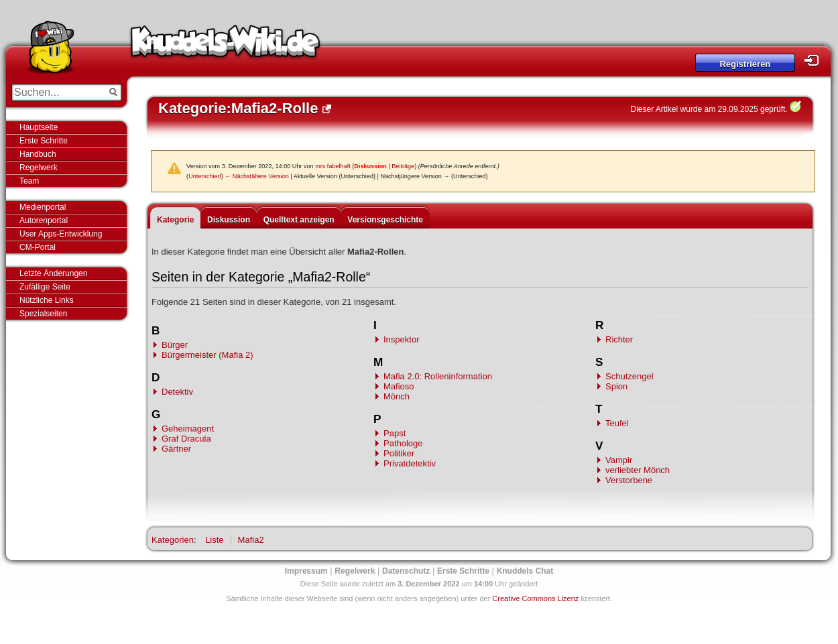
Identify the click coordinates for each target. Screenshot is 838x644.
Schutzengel (630, 376)
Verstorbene (629, 480)
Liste (214, 540)
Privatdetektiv (410, 463)
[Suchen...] (57, 92)
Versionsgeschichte (385, 220)
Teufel (617, 423)
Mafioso (399, 386)
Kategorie (175, 220)
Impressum (306, 571)
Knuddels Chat (525, 571)
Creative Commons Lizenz (535, 598)
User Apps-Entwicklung (61, 234)
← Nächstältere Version (257, 176)
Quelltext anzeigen (299, 220)
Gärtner (176, 449)
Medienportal (43, 207)
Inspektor (401, 339)
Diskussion (370, 166)
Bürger (175, 345)
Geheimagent (188, 429)
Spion (616, 386)
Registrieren (745, 64)
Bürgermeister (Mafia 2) (207, 355)
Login (815, 61)
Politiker (399, 453)
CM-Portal (38, 247)
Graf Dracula (186, 439)
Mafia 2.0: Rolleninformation (438, 376)
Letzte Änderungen (53, 273)
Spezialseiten (43, 314)
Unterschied (205, 176)
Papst (395, 433)
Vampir (619, 460)
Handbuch (38, 154)
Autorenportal (44, 220)
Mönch (397, 396)
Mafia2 (251, 540)
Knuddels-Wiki (225, 46)
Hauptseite (39, 127)
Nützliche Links (47, 300)
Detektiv (177, 392)
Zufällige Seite (45, 287)
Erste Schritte (44, 141)
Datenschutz (406, 571)
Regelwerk (39, 168)
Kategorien (173, 540)
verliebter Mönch (638, 470)
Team (29, 181)
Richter (619, 339)
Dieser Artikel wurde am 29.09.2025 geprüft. (709, 109)
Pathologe (403, 443)
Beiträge (403, 166)
